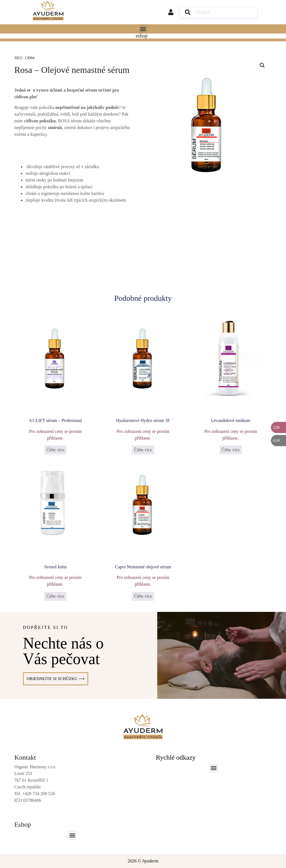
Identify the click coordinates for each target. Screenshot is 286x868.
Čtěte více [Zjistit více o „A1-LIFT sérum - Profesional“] (55, 450)
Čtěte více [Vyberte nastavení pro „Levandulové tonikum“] (231, 450)
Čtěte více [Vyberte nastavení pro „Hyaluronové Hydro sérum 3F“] (143, 450)
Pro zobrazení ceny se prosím (55, 431)
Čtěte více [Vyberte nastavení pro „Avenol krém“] (55, 596)
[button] (143, 29)
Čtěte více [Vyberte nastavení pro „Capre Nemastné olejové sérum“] (143, 596)
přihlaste (55, 438)
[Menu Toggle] (143, 36)
